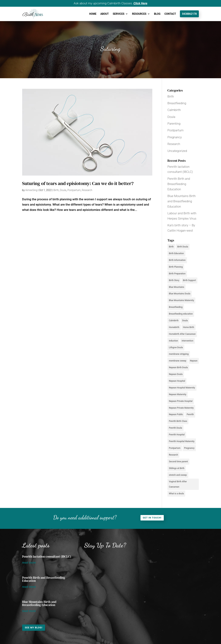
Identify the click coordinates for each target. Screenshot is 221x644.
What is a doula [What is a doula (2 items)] (176, 494)
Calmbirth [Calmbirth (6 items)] (174, 321)
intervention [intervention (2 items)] (188, 341)
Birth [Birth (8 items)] (171, 247)
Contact (170, 14)
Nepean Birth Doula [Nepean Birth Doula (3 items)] (178, 367)
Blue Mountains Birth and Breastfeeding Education (181, 201)
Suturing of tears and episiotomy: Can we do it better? (78, 183)
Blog (157, 14)
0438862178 (189, 14)
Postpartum (74, 190)
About (105, 14)
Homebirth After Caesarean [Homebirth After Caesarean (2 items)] (182, 334)
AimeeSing (31, 190)
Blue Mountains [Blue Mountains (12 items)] (176, 287)
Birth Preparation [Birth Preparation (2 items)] (177, 274)
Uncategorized (177, 151)
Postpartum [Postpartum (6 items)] (175, 448)
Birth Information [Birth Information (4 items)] (177, 260)
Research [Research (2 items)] (173, 455)
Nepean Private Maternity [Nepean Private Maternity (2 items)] (181, 408)
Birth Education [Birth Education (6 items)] (176, 253)
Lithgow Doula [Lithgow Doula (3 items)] (176, 347)
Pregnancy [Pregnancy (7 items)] (189, 448)
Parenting (174, 124)
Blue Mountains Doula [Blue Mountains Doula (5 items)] (180, 294)
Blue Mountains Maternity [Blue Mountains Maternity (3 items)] (181, 300)
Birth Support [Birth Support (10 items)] (190, 280)
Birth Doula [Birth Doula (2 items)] (183, 247)
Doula (63, 190)
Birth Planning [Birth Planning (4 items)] (176, 267)
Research (87, 190)
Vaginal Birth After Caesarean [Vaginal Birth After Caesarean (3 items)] (178, 484)
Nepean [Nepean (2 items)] (194, 361)
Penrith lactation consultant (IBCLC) (47, 556)
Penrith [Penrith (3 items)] (190, 414)
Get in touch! (152, 518)
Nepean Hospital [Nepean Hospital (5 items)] (177, 381)
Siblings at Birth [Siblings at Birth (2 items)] (177, 468)
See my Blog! (34, 628)
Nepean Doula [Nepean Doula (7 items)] (176, 374)
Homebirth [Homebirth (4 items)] (174, 327)
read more (29, 562)
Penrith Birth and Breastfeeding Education (179, 184)
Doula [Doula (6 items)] (185, 321)
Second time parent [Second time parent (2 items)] (178, 462)
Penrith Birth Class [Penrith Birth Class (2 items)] (178, 421)
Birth (56, 190)
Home (93, 14)
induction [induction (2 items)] (173, 341)
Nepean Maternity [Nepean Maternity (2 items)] (177, 394)
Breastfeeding (177, 103)
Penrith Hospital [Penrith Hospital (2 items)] (177, 435)
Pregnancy (175, 137)
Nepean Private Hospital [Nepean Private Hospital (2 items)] (181, 401)
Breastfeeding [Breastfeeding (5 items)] (176, 307)
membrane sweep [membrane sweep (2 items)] (177, 361)
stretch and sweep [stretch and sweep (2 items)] (178, 475)
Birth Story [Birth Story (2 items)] (174, 280)
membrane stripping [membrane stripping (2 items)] (179, 354)
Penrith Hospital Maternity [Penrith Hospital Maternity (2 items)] (182, 441)
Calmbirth (174, 110)
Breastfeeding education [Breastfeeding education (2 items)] (181, 314)
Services (118, 14)
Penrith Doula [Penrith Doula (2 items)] (175, 428)
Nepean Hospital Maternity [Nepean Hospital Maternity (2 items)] (182, 388)
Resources (139, 14)
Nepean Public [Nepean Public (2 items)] (176, 414)
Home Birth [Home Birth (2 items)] (189, 327)
